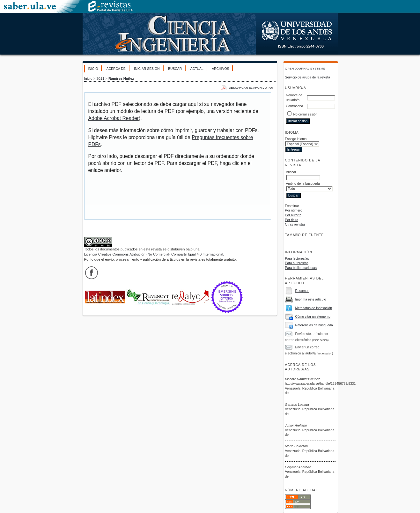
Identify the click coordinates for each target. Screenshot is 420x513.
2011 (100, 78)
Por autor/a (293, 215)
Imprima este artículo (310, 299)
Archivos (220, 69)
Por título (292, 220)
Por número (294, 210)
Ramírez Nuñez (121, 78)
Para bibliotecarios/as (301, 268)
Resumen (302, 291)
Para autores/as (297, 263)
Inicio (93, 69)
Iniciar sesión (147, 69)
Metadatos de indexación (313, 308)
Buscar (175, 69)
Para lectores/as (297, 259)
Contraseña (295, 106)
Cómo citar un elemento (313, 317)
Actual (197, 69)
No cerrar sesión (305, 114)
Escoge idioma (296, 139)
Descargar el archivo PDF (251, 88)
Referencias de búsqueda (314, 325)
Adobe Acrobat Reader (114, 118)
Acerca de (116, 69)
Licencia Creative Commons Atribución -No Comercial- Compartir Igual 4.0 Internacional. (154, 254)
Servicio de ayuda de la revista (308, 77)
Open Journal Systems (305, 68)
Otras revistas (295, 224)
